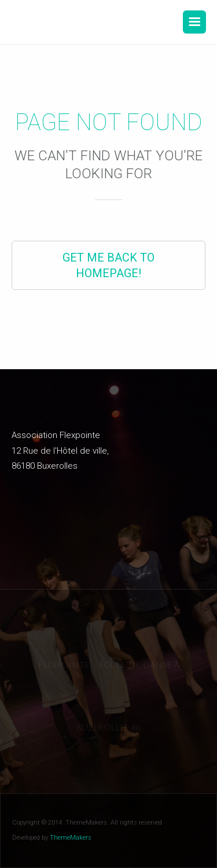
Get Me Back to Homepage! (108, 265)
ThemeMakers (71, 838)
